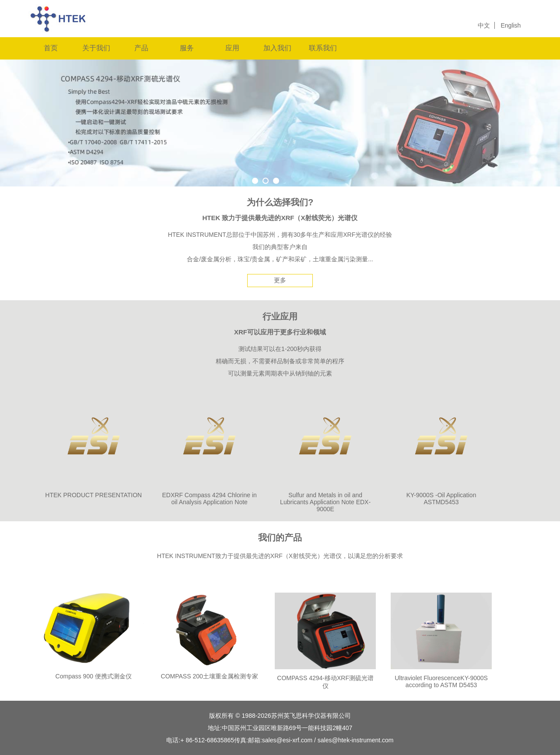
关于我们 (96, 48)
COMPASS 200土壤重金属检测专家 (210, 676)
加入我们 (277, 48)
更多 (280, 280)
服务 (187, 48)
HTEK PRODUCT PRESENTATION (93, 495)
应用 (232, 48)
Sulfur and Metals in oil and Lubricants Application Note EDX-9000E (325, 502)
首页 (51, 48)
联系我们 (323, 48)
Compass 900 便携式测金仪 (94, 676)
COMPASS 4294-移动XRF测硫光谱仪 (325, 682)
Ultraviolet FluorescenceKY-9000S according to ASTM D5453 (441, 681)
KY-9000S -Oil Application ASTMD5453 (441, 499)
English (511, 25)
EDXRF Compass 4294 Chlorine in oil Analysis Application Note (210, 499)
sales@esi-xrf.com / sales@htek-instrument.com (328, 740)
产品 (141, 48)
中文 (484, 25)
